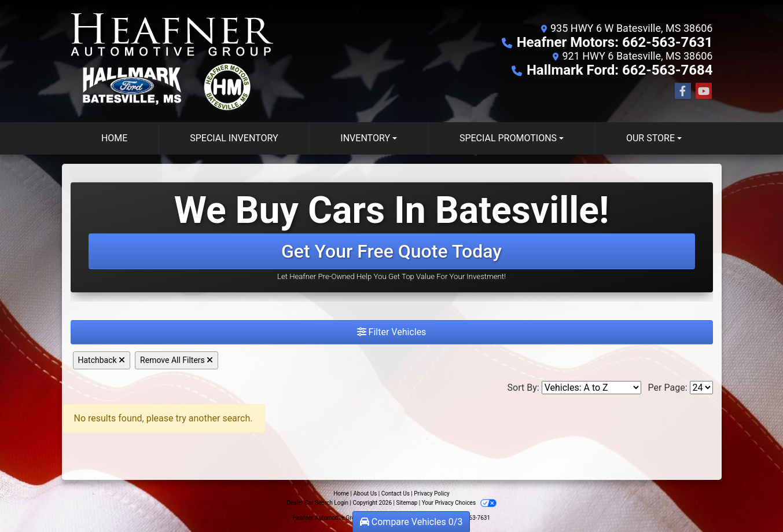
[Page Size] (701, 388)
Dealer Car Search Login (317, 503)
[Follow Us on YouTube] (704, 91)
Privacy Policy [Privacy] (432, 494)
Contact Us (396, 494)
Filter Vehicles (392, 332)
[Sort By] (591, 388)
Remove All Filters (177, 360)
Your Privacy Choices (459, 503)
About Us (365, 494)
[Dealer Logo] (174, 61)
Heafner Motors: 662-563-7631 (615, 42)
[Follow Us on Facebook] (683, 91)
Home (341, 494)
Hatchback (102, 360)
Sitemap (407, 503)
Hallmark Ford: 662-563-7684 (620, 70)
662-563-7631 (472, 518)
